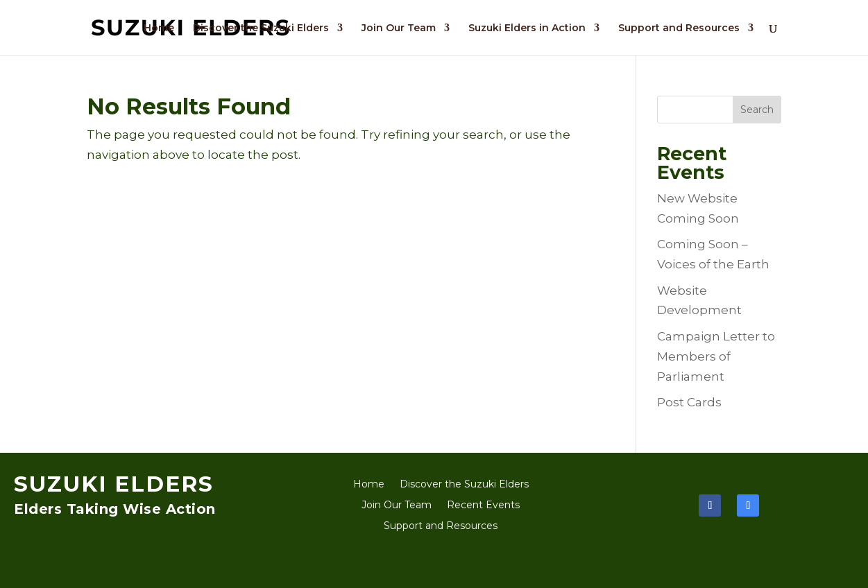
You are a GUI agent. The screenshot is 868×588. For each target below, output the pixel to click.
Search (757, 110)
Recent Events (483, 505)
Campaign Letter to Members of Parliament (716, 356)
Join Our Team (399, 28)
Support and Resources (679, 28)
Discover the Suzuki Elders (261, 28)
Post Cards (689, 402)
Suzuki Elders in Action (527, 28)
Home (159, 28)
